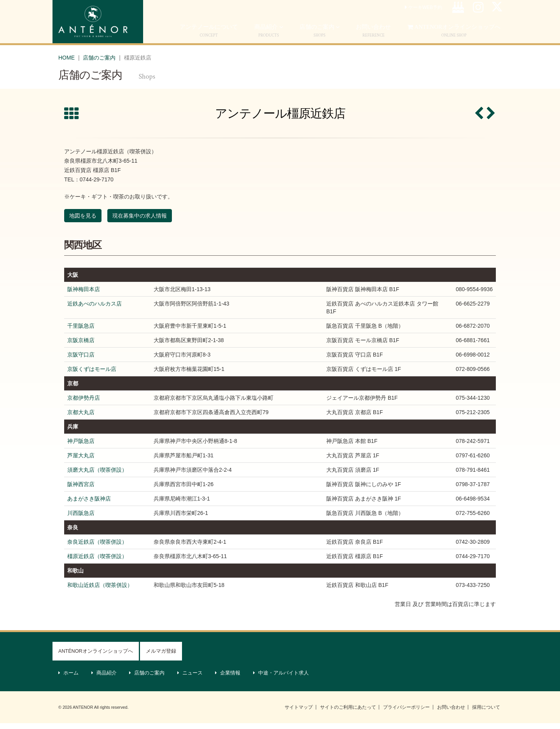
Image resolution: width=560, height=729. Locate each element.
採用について (486, 713)
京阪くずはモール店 (92, 375)
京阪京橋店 (81, 346)
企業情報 (228, 679)
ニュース (190, 679)
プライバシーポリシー (406, 713)
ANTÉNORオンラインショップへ (96, 657)
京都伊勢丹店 (84, 404)
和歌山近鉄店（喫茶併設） (100, 591)
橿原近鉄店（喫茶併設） (97, 562)
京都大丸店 (81, 418)
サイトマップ (299, 713)
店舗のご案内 (320, 37)
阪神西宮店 (81, 490)
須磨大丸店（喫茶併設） (97, 476)
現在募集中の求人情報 (140, 221)
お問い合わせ (451, 713)
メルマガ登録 (161, 657)
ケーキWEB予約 (423, 13)
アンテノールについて (209, 37)
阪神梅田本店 (84, 295)
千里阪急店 (81, 332)
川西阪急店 (81, 519)
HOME (66, 63)
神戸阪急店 (81, 447)
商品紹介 (269, 37)
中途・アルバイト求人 (281, 679)
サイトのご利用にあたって (348, 713)
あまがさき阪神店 (89, 504)
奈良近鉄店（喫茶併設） (97, 548)
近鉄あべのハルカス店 (94, 309)
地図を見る (83, 221)
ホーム (69, 679)
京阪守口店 (81, 360)
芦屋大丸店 (81, 461)
